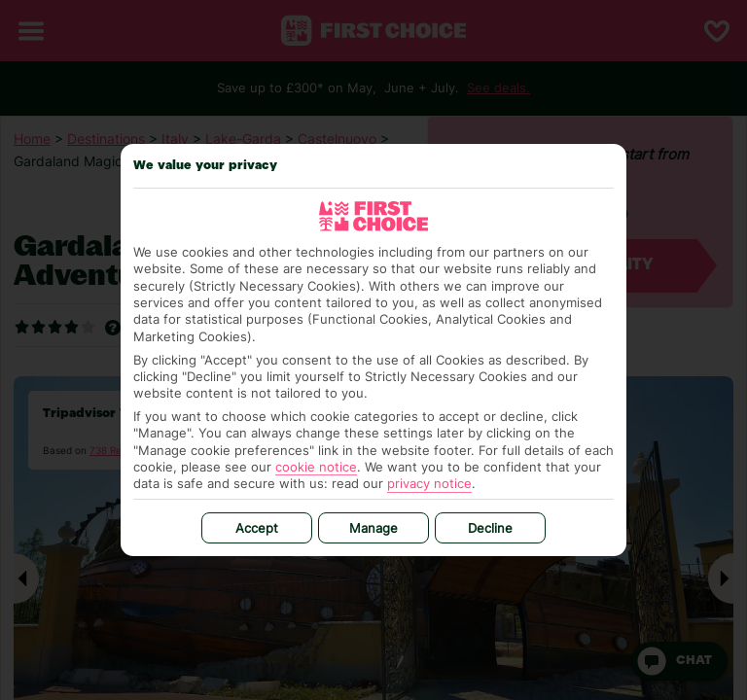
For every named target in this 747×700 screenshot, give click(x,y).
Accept (257, 528)
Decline (490, 528)
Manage (373, 528)
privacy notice (429, 483)
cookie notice (316, 467)
